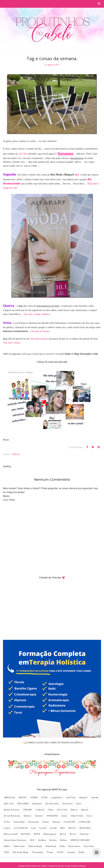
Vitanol (71, 852)
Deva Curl (62, 810)
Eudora (27, 816)
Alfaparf (83, 798)
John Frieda (77, 816)
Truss (50, 852)
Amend (95, 798)
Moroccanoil (11, 834)
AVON (44, 798)
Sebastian (51, 846)
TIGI (7, 852)
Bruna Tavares (12, 810)
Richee (64, 840)
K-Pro (7, 822)
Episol (85, 810)
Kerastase (34, 822)
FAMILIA (16, 454)
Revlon (53, 840)
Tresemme (38, 852)
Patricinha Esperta (39, 339)
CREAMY (28, 810)
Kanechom (19, 822)
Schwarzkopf (35, 846)
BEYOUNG (23, 804)
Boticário (68, 804)
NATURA (26, 834)
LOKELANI (85, 822)
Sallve (7, 846)
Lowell (53, 828)
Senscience (74, 846)
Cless (51, 810)
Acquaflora (57, 798)
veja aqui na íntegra (40, 331)
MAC (63, 828)
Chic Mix (23, 154)
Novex (73, 834)
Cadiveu (40, 810)
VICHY (60, 852)
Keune (46, 822)
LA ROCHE (69, 822)
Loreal (43, 828)
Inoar (64, 816)
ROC (33, 840)
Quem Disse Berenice (15, 840)
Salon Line (19, 846)
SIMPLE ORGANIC (80, 840)
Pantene (84, 834)
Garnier (39, 816)
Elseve (74, 810)
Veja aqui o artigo (11, 343)
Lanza (7, 828)
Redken (42, 840)
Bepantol (37, 804)
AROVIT (23, 798)
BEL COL (9, 804)
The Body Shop (21, 852)
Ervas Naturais (12, 816)
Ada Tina (71, 798)
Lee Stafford (21, 828)
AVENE (34, 798)
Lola (33, 828)
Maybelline (85, 828)
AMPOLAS (9, 798)
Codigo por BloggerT (79, 866)
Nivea (63, 834)
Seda (62, 846)
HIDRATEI (52, 816)
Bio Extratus (52, 804)
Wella (81, 852)
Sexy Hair (89, 846)
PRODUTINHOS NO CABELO (36, 866)
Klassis (56, 822)
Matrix (72, 828)
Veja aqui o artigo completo (37, 314)
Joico (89, 816)
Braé (79, 804)
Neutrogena (50, 834)
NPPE (37, 834)
